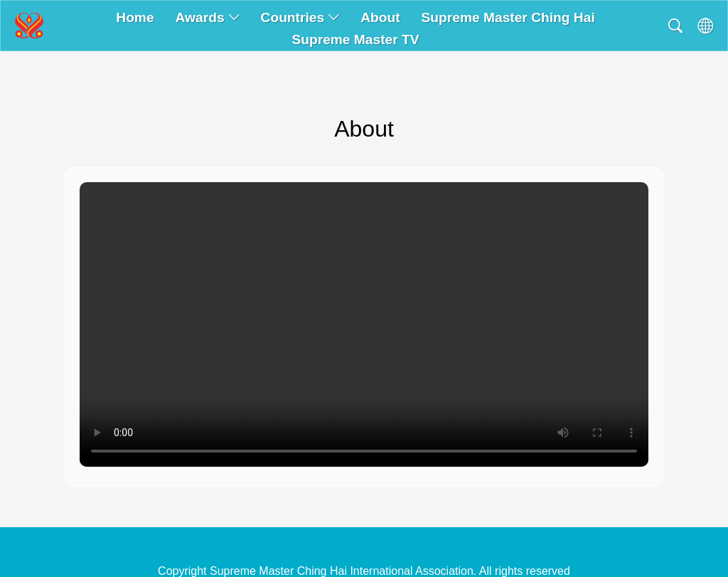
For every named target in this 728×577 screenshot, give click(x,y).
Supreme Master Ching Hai (508, 17)
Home (135, 17)
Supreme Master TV (355, 39)
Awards (208, 17)
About (380, 17)
